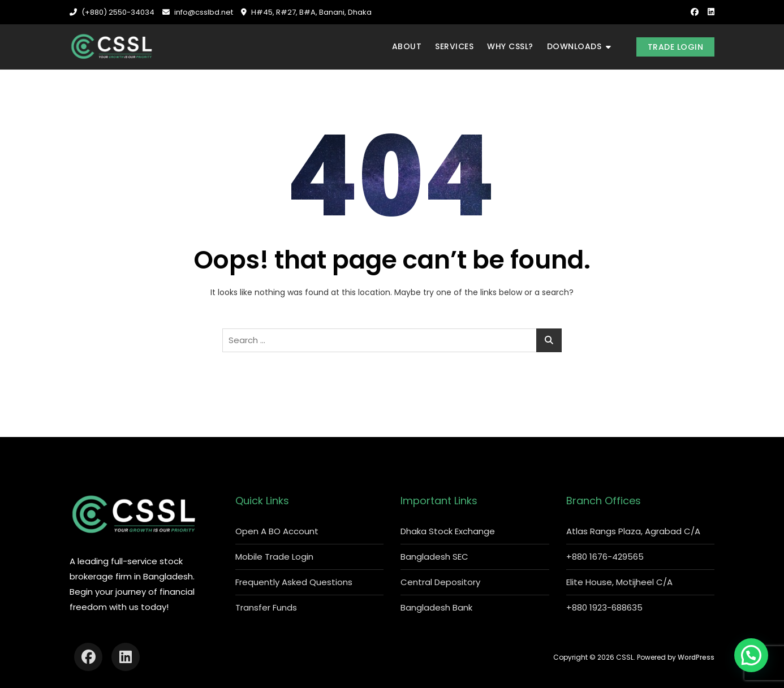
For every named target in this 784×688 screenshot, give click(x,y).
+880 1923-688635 (604, 607)
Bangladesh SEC (434, 557)
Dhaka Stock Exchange (448, 531)
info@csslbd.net (198, 12)
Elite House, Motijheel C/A (619, 582)
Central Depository (440, 582)
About (407, 46)
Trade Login (676, 47)
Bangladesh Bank (436, 607)
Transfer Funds (266, 607)
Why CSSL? (510, 46)
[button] (751, 655)
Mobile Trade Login (274, 557)
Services (454, 46)
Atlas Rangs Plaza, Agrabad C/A (633, 531)
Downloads (574, 46)
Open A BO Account (277, 531)
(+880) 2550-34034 (112, 12)
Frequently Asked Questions (294, 582)
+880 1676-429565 (605, 557)
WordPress (696, 657)
